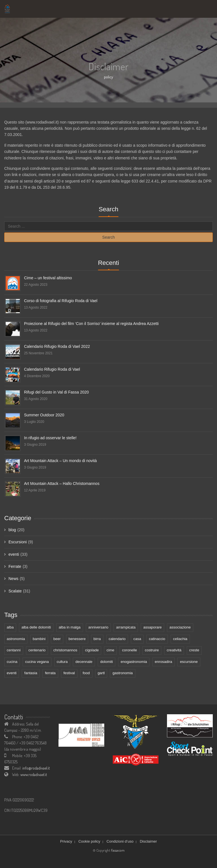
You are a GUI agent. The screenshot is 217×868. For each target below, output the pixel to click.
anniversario (98, 627)
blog (12, 530)
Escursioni (18, 542)
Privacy (66, 841)
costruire (152, 650)
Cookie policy (89, 841)
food (86, 673)
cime (110, 650)
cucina (12, 662)
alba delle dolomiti (36, 627)
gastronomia (123, 673)
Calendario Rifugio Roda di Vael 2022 (57, 346)
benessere (77, 639)
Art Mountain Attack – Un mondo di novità (60, 461)
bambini (39, 639)
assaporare (152, 627)
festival (69, 673)
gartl (101, 673)
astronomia (16, 639)
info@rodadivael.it (36, 768)
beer (57, 639)
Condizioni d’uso (120, 841)
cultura (62, 662)
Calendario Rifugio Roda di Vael (52, 369)
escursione (189, 662)
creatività (174, 650)
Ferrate (15, 566)
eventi (14, 554)
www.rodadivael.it (34, 774)
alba (10, 627)
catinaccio (157, 639)
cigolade (92, 650)
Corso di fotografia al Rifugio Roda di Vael (61, 301)
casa (137, 639)
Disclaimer (148, 841)
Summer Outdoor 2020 (44, 415)
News (13, 579)
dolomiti (107, 662)
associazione (180, 627)
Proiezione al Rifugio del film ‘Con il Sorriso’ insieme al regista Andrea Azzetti (91, 324)
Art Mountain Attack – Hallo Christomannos (62, 484)
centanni (14, 650)
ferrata (50, 673)
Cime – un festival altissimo (48, 278)
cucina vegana (37, 662)
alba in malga (70, 627)
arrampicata (126, 627)
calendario (117, 639)
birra (97, 639)
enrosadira (163, 662)
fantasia (31, 673)
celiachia (180, 639)
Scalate (15, 591)
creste (194, 650)
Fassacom (118, 850)
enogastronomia (134, 662)
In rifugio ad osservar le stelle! (50, 438)
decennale (84, 662)
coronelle (130, 650)
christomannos (65, 650)
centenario (37, 650)
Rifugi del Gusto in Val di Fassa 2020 (56, 392)
